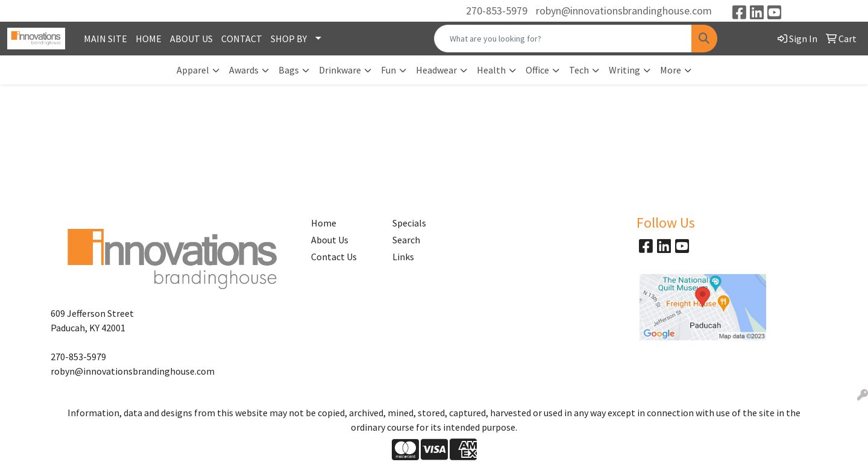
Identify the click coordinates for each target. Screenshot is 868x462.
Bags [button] (289, 70)
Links (403, 257)
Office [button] (537, 70)
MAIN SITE (105, 39)
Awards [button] (244, 70)
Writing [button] (624, 70)
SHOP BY (289, 39)
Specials (409, 223)
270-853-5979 (497, 11)
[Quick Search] (563, 39)
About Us (330, 240)
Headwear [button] (436, 70)
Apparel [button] (193, 70)
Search (406, 240)
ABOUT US (191, 39)
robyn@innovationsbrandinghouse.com (624, 11)
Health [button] (491, 70)
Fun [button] (388, 70)
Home (324, 223)
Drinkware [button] (340, 70)
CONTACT (242, 39)
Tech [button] (579, 70)
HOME (149, 39)
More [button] (671, 70)
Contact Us (334, 257)
